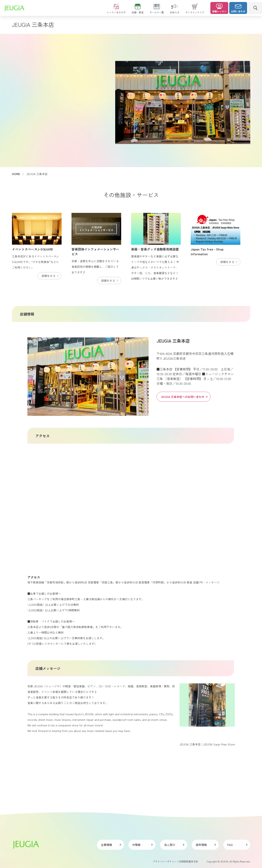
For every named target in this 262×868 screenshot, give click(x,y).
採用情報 (206, 845)
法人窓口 (174, 845)
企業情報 (111, 845)
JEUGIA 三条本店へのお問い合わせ (184, 397)
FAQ (237, 845)
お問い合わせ (238, 8)
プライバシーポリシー (165, 861)
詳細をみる (50, 276)
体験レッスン (219, 8)
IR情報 (142, 845)
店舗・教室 (138, 10)
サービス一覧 (157, 10)
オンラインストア (195, 10)
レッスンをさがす (116, 10)
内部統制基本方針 (189, 861)
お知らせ (175, 10)
